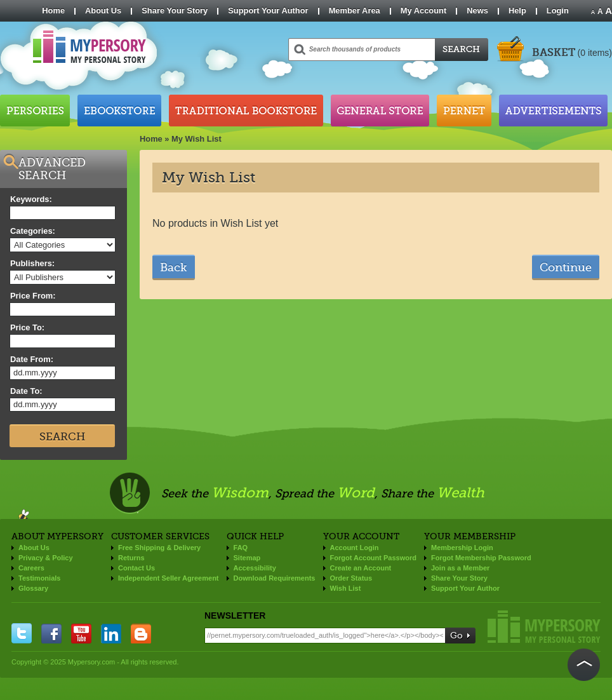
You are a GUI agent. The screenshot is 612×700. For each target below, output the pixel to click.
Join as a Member (460, 568)
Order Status (351, 578)
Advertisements (553, 111)
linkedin (111, 633)
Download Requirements (275, 578)
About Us (103, 10)
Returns (131, 558)
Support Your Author (268, 10)
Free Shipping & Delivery (159, 548)
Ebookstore (119, 111)
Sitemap (247, 558)
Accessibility (255, 568)
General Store (380, 111)
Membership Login (462, 548)
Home (53, 10)
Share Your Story (175, 10)
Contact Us (136, 568)
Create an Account (361, 568)
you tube (81, 633)
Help (517, 10)
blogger (141, 633)
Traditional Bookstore (246, 111)
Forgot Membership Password (481, 558)
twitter (22, 633)
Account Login (355, 548)
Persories (35, 111)
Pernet (464, 111)
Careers (31, 568)
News (477, 10)
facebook (51, 633)
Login (558, 10)
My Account (424, 10)
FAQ (241, 548)
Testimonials (39, 578)
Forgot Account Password (374, 558)
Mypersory (544, 627)
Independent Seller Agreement (169, 578)
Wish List (346, 588)
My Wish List (196, 139)
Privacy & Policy (46, 558)
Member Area (355, 10)
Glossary (33, 588)
